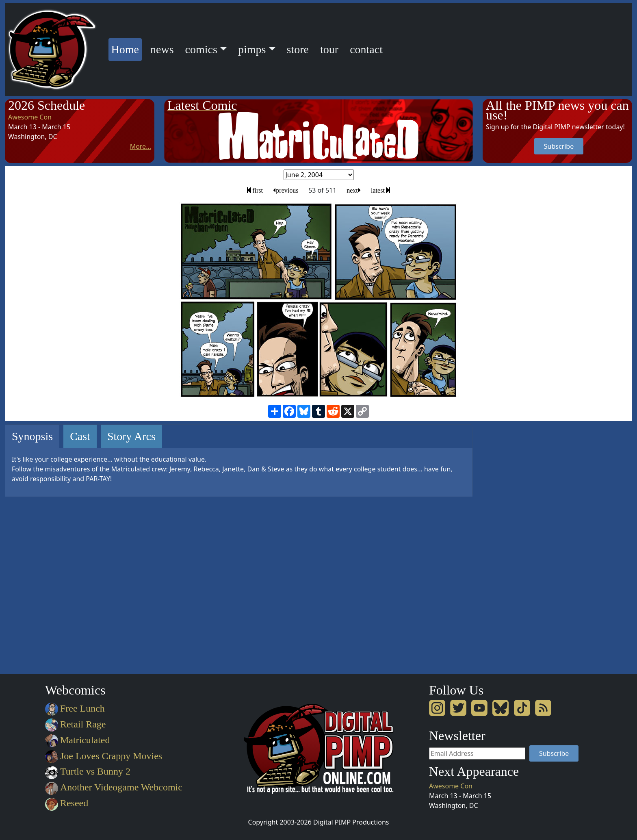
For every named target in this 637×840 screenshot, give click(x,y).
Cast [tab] (80, 436)
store (298, 49)
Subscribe (559, 146)
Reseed (67, 803)
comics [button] (201, 49)
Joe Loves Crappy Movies (104, 756)
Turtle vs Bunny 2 (88, 771)
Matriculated (77, 740)
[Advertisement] (515, 546)
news (162, 49)
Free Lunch (75, 708)
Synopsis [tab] (32, 436)
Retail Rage (75, 724)
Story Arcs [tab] (131, 436)
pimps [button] (252, 49)
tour (329, 49)
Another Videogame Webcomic (114, 787)
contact (366, 49)
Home (127, 48)
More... (141, 146)
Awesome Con (30, 117)
